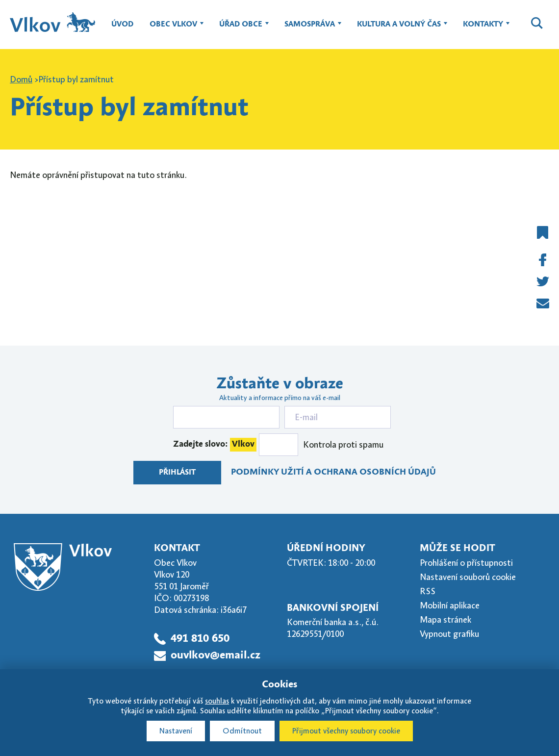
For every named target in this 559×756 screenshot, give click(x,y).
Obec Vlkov (173, 29)
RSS (428, 591)
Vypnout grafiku (449, 634)
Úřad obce (241, 29)
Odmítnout (242, 731)
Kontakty (483, 29)
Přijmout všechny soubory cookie (346, 731)
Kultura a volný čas (399, 29)
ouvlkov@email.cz (216, 655)
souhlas (217, 701)
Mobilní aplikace (450, 605)
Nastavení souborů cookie (468, 577)
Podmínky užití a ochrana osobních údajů (333, 472)
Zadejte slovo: (215, 445)
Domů (21, 79)
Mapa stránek (445, 620)
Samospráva (310, 29)
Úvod (122, 25)
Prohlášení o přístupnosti (466, 563)
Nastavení (176, 731)
